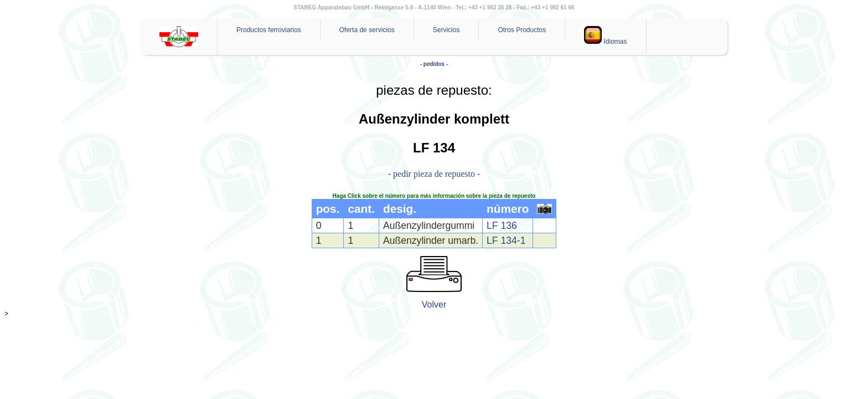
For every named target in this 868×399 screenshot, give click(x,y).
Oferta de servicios (367, 30)
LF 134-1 (506, 241)
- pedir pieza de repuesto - (434, 174)
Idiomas (605, 36)
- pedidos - (434, 64)
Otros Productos (522, 30)
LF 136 (502, 226)
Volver (434, 305)
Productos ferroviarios (269, 30)
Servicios (446, 30)
